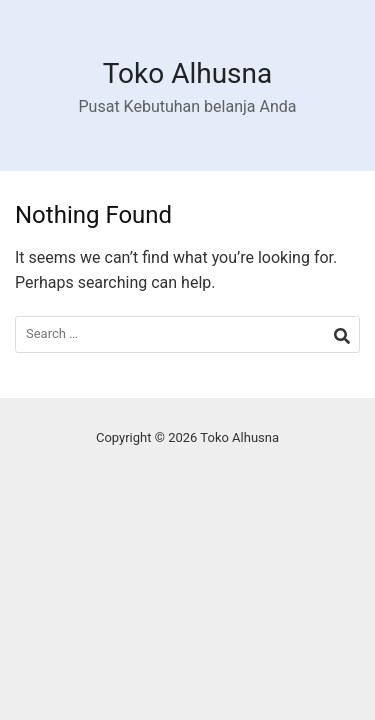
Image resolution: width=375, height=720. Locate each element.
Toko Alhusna (188, 73)
